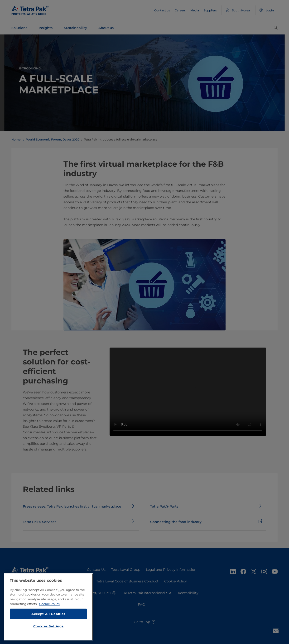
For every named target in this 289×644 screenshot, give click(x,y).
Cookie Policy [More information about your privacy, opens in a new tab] (50, 607)
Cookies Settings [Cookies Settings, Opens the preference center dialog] (48, 629)
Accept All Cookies (48, 617)
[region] (48, 610)
